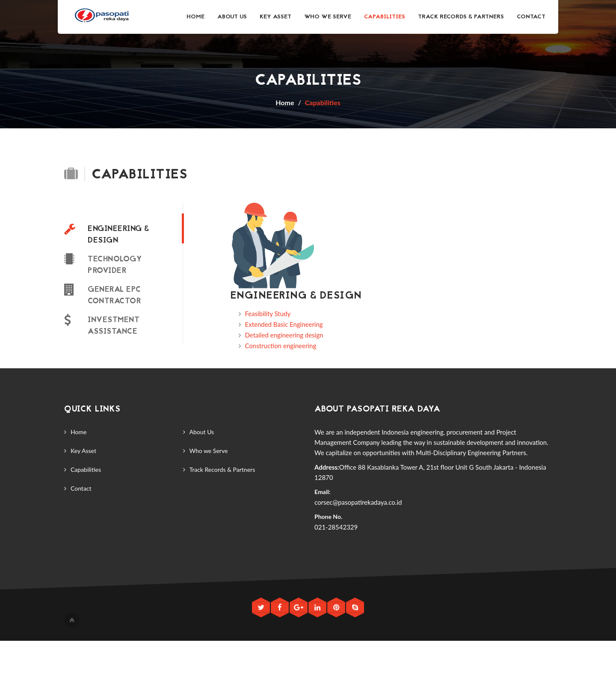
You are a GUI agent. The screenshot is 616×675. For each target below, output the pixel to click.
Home (195, 17)
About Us (232, 17)
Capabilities (385, 17)
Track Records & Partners (461, 17)
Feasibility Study (268, 314)
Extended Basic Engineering (284, 324)
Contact (531, 17)
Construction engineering (281, 346)
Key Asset (275, 17)
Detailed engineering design (284, 335)
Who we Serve (328, 17)
